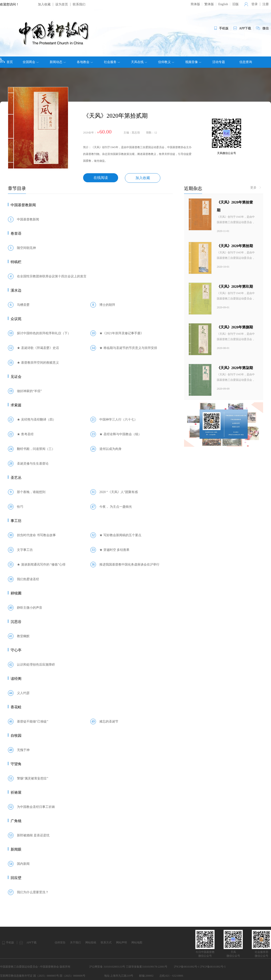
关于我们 (75, 943)
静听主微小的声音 (30, 608)
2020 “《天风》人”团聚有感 (119, 492)
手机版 (10, 943)
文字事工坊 (25, 550)
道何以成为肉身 (110, 449)
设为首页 (62, 4)
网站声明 (121, 943)
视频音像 (193, 62)
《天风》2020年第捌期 (235, 327)
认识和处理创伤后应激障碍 (36, 665)
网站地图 (137, 943)
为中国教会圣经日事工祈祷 (36, 807)
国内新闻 (23, 864)
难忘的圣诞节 (109, 722)
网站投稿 (91, 943)
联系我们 (79, 4)
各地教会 (85, 62)
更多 (256, 188)
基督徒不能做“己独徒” (33, 722)
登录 (255, 4)
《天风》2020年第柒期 (235, 368)
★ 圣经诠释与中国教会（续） (120, 434)
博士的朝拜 (107, 305)
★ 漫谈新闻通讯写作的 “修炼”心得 (41, 565)
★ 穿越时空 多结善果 (114, 550)
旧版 (236, 4)
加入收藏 (44, 4)
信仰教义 (166, 62)
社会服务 (112, 62)
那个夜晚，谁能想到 (31, 492)
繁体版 (209, 4)
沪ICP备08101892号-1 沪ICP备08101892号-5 (200, 967)
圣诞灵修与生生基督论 (33, 464)
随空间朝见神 (26, 248)
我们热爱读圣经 (28, 579)
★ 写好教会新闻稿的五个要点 (120, 535)
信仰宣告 (60, 943)
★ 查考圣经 (25, 434)
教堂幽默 (23, 636)
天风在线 (139, 62)
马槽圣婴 (23, 305)
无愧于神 (23, 750)
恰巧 (20, 507)
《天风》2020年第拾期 (235, 246)
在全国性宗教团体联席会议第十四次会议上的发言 (52, 276)
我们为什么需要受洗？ (33, 892)
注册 (266, 4)
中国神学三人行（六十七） (118, 420)
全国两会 (31, 62)
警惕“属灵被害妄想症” (33, 778)
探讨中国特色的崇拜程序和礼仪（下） (44, 333)
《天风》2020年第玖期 (235, 287)
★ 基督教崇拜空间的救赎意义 (38, 363)
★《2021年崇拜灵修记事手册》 (121, 333)
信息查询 (246, 62)
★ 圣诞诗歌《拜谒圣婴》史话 (38, 348)
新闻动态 (58, 62)
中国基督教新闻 (28, 219)
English (223, 4)
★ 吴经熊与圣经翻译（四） (36, 420)
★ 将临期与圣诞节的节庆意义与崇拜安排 (128, 348)
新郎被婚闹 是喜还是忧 (33, 835)
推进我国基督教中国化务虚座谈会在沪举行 (129, 565)
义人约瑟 (23, 693)
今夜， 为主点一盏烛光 (116, 507)
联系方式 (106, 943)
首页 (6, 61)
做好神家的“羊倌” (29, 391)
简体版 (195, 4)
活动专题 (219, 62)
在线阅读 (101, 178)
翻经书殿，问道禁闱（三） (36, 449)
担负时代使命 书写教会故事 (36, 535)
